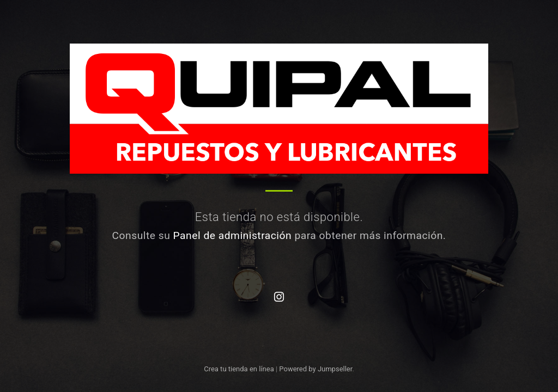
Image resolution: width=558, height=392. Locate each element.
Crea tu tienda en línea (240, 369)
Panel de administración (233, 235)
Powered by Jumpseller (316, 369)
